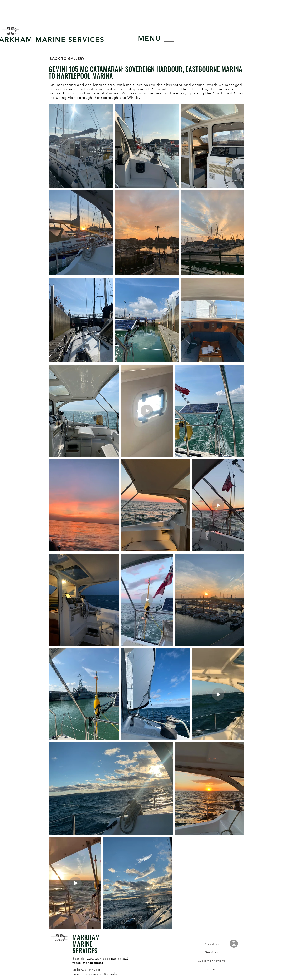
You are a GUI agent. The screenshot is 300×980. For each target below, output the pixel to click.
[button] (149, 38)
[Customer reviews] (212, 961)
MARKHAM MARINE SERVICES (86, 944)
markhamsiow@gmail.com (103, 974)
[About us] (212, 944)
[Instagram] (234, 944)
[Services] (212, 952)
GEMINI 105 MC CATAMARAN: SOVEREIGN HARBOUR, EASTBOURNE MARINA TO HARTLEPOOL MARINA (145, 72)
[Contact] (212, 969)
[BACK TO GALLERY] (67, 59)
